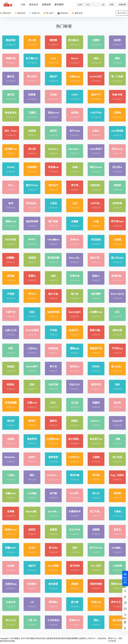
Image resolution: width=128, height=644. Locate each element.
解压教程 (59, 4)
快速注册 (122, 5)
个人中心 (122, 13)
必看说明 (46, 4)
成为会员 (34, 4)
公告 (23, 4)
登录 (112, 5)
